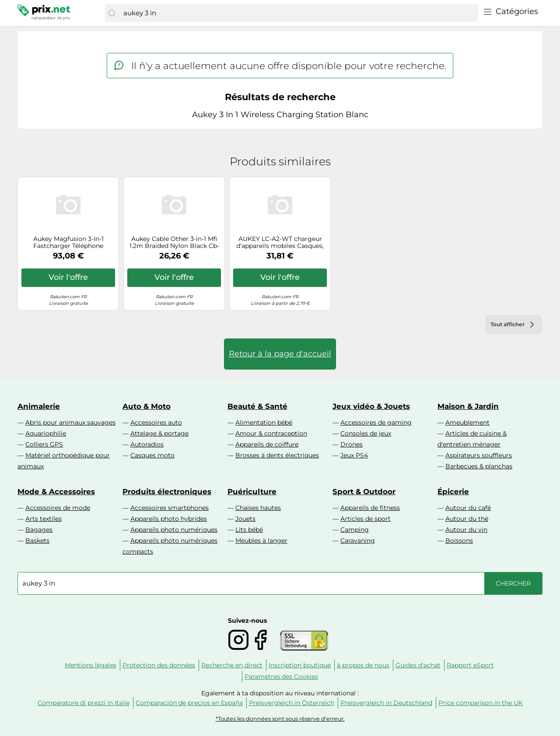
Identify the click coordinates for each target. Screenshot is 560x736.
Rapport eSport (470, 665)
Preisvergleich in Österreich (292, 703)
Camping (355, 530)
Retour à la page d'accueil (280, 354)
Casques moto (152, 455)
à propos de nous (363, 665)
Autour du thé (467, 519)
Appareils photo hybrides (169, 519)
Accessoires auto (156, 422)
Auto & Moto (147, 406)
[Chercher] (112, 13)
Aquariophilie (46, 433)
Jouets (245, 519)
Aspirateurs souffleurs (479, 455)
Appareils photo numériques (174, 530)
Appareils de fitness (370, 508)
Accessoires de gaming (376, 422)
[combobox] (299, 13)
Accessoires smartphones (170, 508)
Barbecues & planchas (479, 466)
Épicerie (453, 492)
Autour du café (468, 508)
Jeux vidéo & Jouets (371, 406)
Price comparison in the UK (481, 703)
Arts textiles (44, 519)
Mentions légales (91, 665)
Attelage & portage (159, 433)
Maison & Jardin (468, 406)
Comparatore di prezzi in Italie (84, 703)
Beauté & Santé (257, 406)
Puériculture (252, 492)
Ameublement (467, 422)
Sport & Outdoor (364, 492)
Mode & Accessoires (56, 492)
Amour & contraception (271, 433)
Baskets (37, 541)
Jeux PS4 (354, 455)
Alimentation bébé (264, 422)
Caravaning (358, 541)
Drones (352, 444)
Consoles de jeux (366, 433)
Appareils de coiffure (267, 444)
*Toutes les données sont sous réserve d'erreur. (280, 719)
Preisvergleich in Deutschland (386, 703)
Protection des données (159, 665)
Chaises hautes (258, 508)
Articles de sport (366, 519)
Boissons (459, 541)
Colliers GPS (44, 444)
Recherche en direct (232, 665)
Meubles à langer (261, 541)
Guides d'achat (418, 665)
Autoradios (147, 444)
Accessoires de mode (58, 508)
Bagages (39, 530)
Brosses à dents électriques (277, 455)
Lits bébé (249, 530)
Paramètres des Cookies (281, 677)
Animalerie (39, 406)
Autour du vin (466, 530)
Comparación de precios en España (189, 703)
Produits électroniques (167, 492)
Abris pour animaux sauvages (70, 422)
